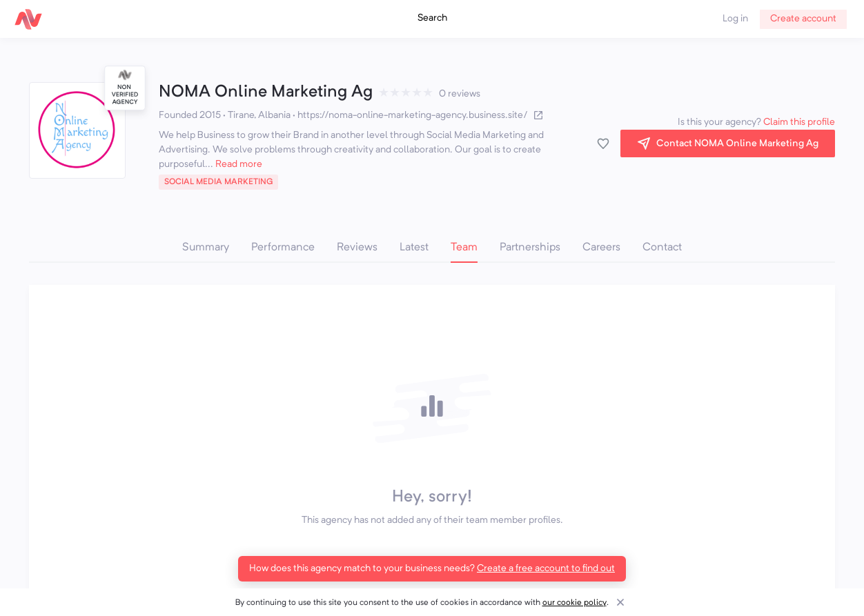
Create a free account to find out (546, 568)
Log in (735, 19)
